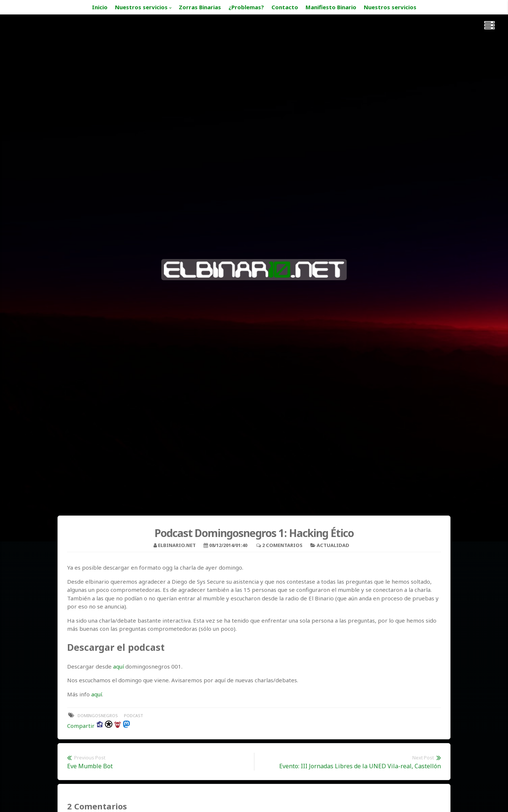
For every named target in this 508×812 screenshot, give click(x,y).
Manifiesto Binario (331, 7)
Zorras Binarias (200, 7)
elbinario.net (177, 545)
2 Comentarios (282, 545)
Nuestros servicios (141, 7)
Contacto (285, 7)
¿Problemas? (246, 7)
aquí (118, 666)
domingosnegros (98, 715)
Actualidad (333, 545)
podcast (133, 715)
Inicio (100, 7)
